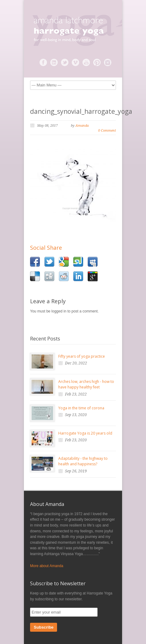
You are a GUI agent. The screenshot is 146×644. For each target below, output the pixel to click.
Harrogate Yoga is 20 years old (85, 433)
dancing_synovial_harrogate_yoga (81, 111)
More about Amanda (47, 566)
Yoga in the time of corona (81, 408)
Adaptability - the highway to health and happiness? (83, 461)
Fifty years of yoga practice (82, 356)
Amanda (82, 126)
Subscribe (44, 627)
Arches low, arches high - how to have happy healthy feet (86, 384)
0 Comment (107, 131)
